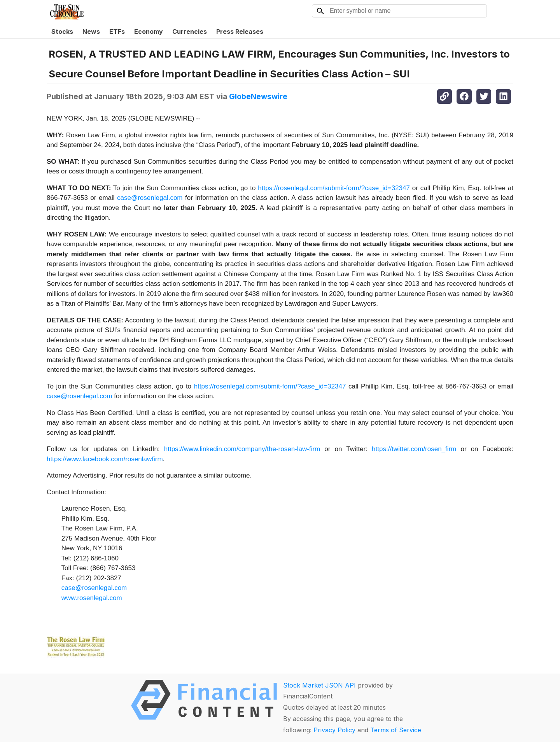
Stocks (62, 31)
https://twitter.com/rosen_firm (414, 449)
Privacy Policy (334, 730)
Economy (149, 31)
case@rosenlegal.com (150, 198)
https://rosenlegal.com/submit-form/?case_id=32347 (334, 188)
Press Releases (240, 31)
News (91, 31)
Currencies (190, 31)
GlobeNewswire (258, 96)
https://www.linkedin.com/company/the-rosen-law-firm (242, 449)
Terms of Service (396, 730)
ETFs (117, 31)
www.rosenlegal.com (92, 598)
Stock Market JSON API (319, 685)
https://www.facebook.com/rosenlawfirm (105, 459)
